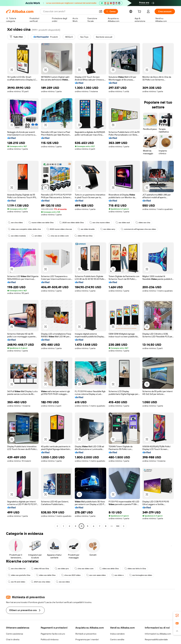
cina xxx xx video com (58, 236)
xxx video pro (62, 569)
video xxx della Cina (109, 569)
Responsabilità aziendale (156, 639)
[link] (177, 615)
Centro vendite (117, 639)
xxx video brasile (86, 229)
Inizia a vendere (117, 634)
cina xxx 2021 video (71, 575)
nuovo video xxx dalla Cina (41, 223)
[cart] (140, 12)
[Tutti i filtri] (16, 37)
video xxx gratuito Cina (19, 575)
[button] (101, 11)
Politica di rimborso (50, 639)
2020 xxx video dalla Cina (71, 223)
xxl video (37, 236)
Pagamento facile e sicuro (53, 634)
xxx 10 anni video (17, 582)
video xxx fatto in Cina (135, 569)
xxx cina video (15, 223)
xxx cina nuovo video (100, 223)
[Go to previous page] (57, 526)
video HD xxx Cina (83, 236)
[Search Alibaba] (70, 11)
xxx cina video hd (17, 569)
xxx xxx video (63, 582)
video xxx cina (143, 223)
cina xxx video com (84, 569)
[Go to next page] (124, 526)
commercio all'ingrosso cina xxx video (138, 229)
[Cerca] (111, 11)
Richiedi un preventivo (86, 634)
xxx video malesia (17, 236)
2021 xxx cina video (41, 582)
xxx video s (117, 575)
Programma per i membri (87, 639)
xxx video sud (123, 223)
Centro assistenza (14, 634)
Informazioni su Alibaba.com (158, 634)
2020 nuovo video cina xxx (59, 229)
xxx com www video (96, 575)
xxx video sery (108, 229)
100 (118, 526)
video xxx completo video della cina (24, 229)
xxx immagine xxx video (141, 575)
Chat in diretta (13, 639)
